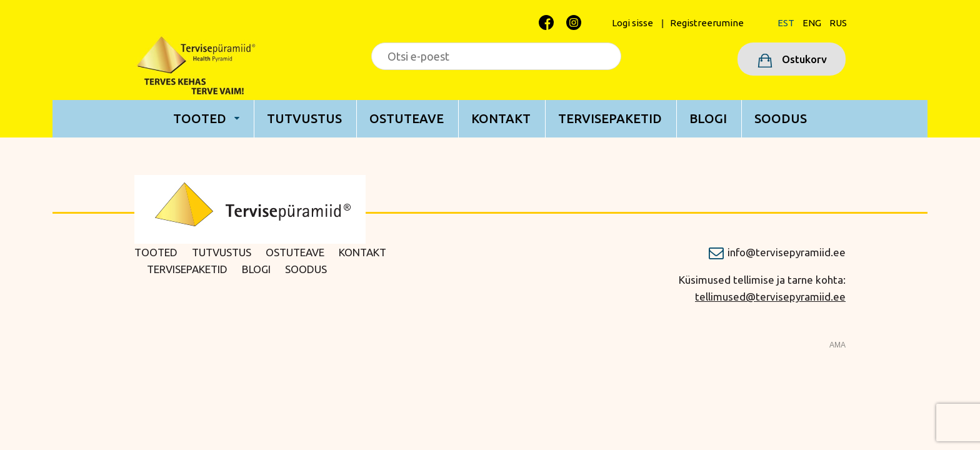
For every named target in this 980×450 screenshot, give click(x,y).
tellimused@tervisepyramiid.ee (770, 297)
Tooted (200, 118)
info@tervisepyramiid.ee (787, 252)
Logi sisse (632, 23)
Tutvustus (304, 118)
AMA (837, 345)
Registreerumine (707, 23)
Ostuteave (407, 118)
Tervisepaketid (610, 118)
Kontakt (501, 118)
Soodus (781, 118)
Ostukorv (803, 59)
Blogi (708, 118)
